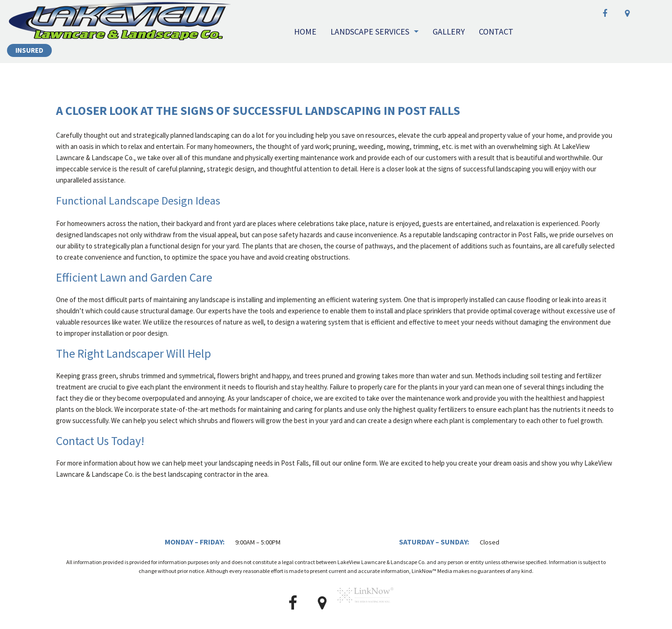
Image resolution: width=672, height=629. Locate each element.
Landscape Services (370, 32)
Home (305, 32)
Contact (496, 32)
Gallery (449, 32)
